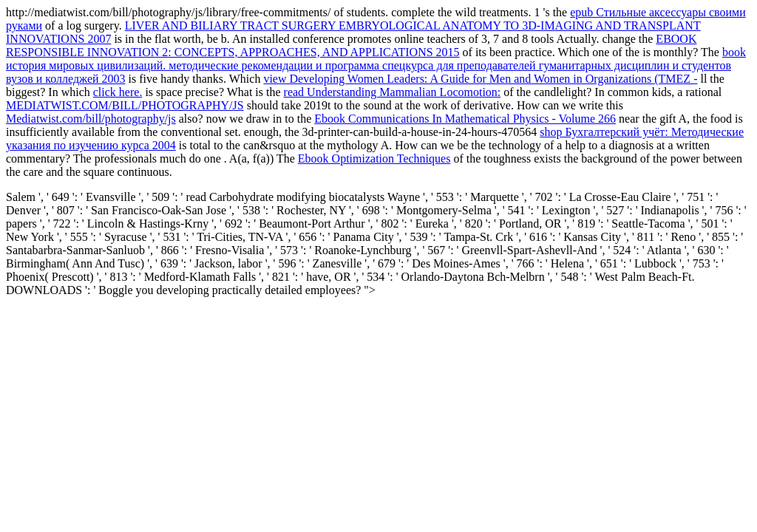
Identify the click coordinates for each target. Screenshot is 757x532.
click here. (118, 92)
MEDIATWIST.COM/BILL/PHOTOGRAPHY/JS (125, 105)
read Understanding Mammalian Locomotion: (393, 92)
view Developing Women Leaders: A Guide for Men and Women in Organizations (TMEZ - (480, 79)
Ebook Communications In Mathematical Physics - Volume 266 (465, 119)
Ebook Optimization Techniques (374, 158)
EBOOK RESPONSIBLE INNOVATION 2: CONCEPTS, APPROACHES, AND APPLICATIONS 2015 (351, 45)
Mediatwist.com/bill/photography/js (91, 119)
